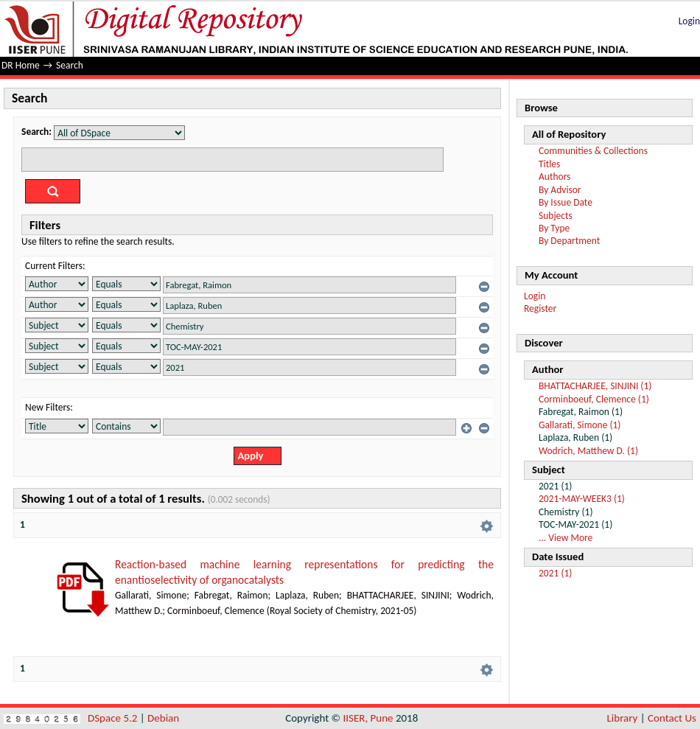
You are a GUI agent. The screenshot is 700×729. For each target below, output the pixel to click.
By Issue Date (566, 202)
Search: (36, 132)
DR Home (21, 65)
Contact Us (672, 718)
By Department (569, 241)
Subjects (556, 216)
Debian (163, 718)
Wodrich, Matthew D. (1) (588, 451)
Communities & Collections (593, 151)
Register (540, 308)
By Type (554, 228)
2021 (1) (555, 573)
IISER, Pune (368, 718)
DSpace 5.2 (114, 718)
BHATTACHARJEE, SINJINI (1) (595, 386)
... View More (566, 538)
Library (623, 718)
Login (689, 21)
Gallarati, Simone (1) (580, 425)
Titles (549, 164)
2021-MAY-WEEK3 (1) (582, 499)
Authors (554, 177)
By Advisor (560, 190)
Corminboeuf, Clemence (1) (594, 399)
